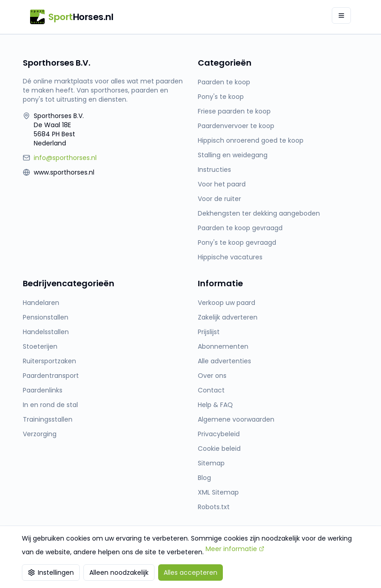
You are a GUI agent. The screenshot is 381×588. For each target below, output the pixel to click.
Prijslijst (209, 332)
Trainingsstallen (48, 419)
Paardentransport (51, 376)
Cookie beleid (219, 449)
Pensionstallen (46, 317)
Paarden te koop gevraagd (240, 228)
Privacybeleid (219, 434)
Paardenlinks (43, 390)
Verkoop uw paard (227, 303)
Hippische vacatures (230, 257)
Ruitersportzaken (49, 361)
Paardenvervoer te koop (236, 126)
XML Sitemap (218, 492)
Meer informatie (235, 549)
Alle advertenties (224, 361)
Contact (211, 390)
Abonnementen (223, 346)
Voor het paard (222, 184)
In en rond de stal (50, 405)
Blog (204, 478)
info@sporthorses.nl (65, 158)
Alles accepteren (190, 573)
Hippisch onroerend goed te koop (251, 140)
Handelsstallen (46, 332)
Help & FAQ (215, 405)
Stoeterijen (40, 346)
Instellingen (51, 573)
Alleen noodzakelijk (119, 573)
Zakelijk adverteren (228, 317)
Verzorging (40, 434)
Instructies (214, 170)
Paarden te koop (224, 82)
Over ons (212, 376)
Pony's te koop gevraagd (237, 242)
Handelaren (41, 303)
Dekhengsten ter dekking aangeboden (259, 213)
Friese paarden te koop (234, 111)
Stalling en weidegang (233, 155)
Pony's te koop (221, 97)
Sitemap (211, 463)
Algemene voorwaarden (236, 419)
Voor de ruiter (219, 199)
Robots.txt (214, 507)
